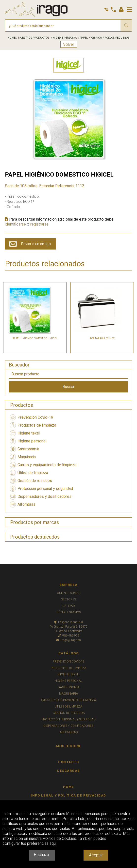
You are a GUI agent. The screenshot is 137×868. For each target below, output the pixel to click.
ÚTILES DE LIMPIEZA (68, 707)
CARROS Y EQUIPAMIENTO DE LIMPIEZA (69, 700)
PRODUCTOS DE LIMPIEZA (69, 668)
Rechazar (42, 855)
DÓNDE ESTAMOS (69, 612)
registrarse (39, 224)
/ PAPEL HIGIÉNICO (90, 38)
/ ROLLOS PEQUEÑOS (116, 38)
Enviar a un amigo (36, 244)
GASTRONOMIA (69, 687)
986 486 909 (68, 636)
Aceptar (96, 855)
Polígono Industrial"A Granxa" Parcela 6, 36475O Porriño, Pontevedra (69, 627)
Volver (69, 45)
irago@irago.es (68, 640)
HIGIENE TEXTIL (69, 674)
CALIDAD (69, 606)
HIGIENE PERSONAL (68, 681)
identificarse (15, 224)
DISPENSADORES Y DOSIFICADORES (68, 726)
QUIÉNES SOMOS (69, 593)
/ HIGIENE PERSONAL (64, 38)
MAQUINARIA (69, 694)
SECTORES (68, 599)
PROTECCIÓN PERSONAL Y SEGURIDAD (68, 719)
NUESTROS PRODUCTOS (34, 38)
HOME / (12, 38)
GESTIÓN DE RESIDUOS (69, 713)
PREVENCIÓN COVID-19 (69, 662)
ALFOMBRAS (69, 732)
